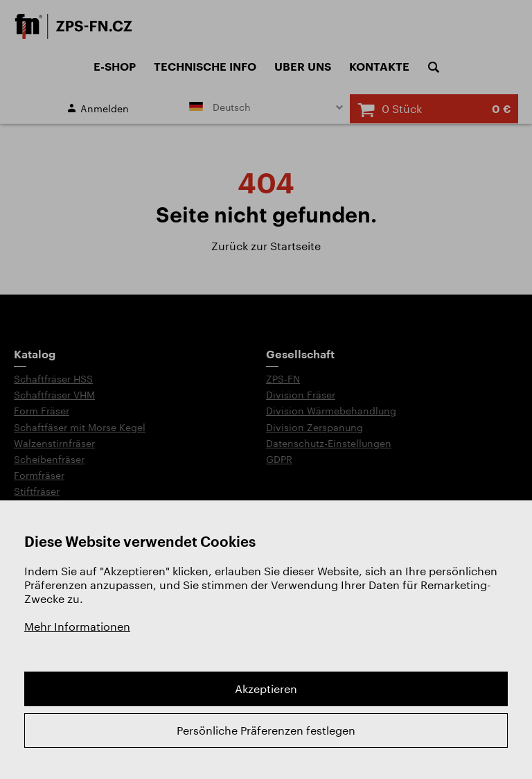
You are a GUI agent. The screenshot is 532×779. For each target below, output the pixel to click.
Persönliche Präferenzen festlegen (266, 730)
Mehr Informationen (77, 626)
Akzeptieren (266, 689)
